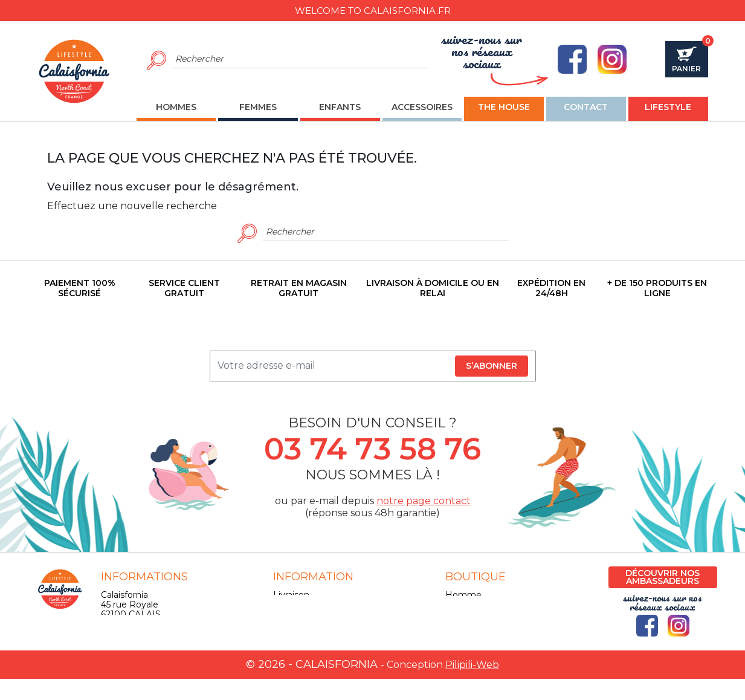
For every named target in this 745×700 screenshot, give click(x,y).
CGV (282, 614)
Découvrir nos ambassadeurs (663, 577)
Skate (457, 634)
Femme (463, 604)
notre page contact (424, 501)
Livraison (291, 595)
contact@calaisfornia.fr (149, 653)
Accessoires (470, 624)
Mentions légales (309, 604)
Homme (463, 595)
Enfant (460, 614)
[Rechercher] (301, 59)
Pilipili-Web (472, 686)
